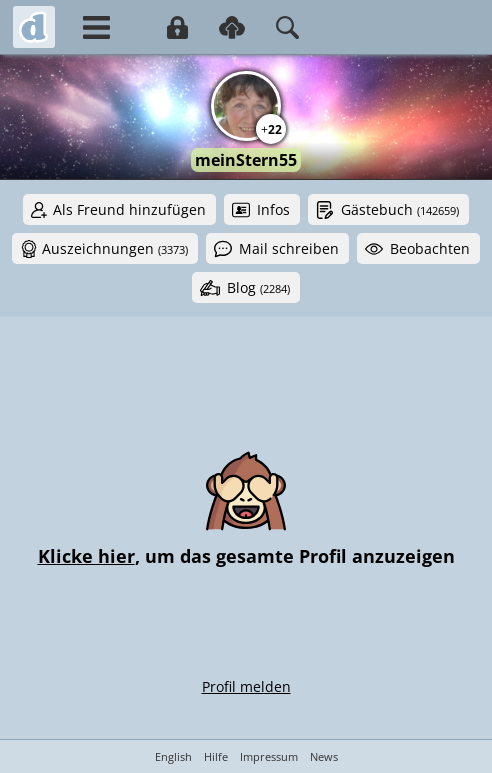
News (324, 756)
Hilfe (216, 756)
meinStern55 (246, 160)
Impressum (269, 756)
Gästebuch (400, 209)
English (173, 756)
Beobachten (430, 248)
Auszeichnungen (115, 248)
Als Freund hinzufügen (129, 209)
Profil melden (246, 686)
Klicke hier (86, 556)
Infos (273, 209)
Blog (258, 287)
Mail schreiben (289, 248)
